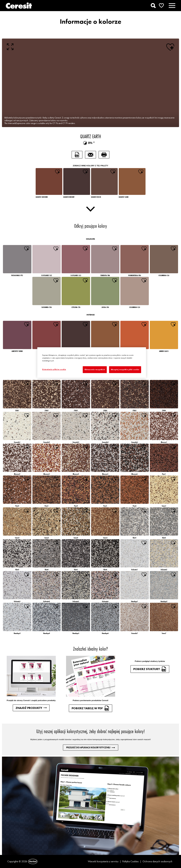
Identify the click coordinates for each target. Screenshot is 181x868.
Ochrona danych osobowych (157, 861)
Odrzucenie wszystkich (95, 369)
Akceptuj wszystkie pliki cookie (125, 369)
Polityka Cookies (130, 861)
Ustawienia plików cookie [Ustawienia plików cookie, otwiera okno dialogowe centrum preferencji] (54, 369)
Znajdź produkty (31, 708)
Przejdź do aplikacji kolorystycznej (91, 747)
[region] (92, 363)
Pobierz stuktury (150, 669)
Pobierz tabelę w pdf (90, 708)
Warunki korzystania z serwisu (103, 861)
